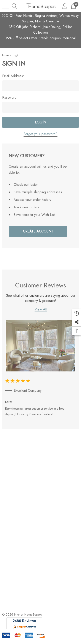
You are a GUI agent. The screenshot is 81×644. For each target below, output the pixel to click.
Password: (10, 98)
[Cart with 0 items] (74, 6)
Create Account (38, 231)
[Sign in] (65, 6)
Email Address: (13, 76)
